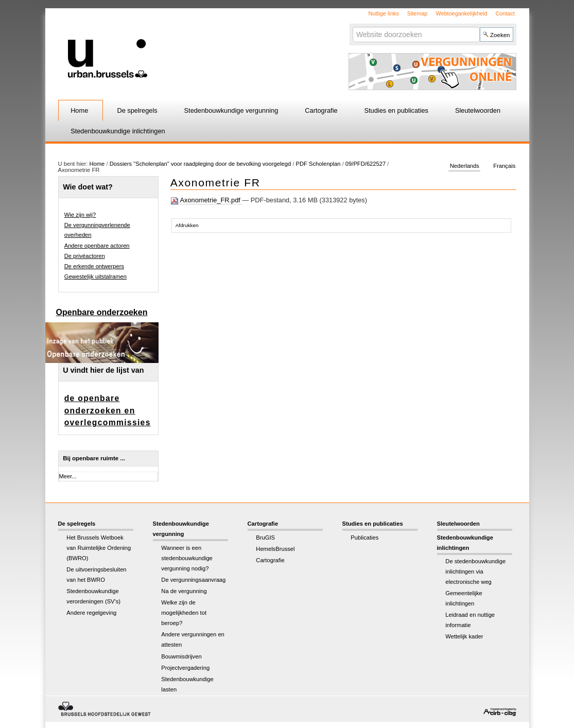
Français (504, 166)
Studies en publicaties (397, 110)
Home (79, 110)
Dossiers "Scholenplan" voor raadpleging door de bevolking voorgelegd (201, 164)
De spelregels (137, 110)
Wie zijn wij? (80, 215)
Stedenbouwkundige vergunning (231, 110)
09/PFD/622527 (366, 164)
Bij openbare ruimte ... (94, 458)
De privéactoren (85, 256)
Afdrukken (187, 225)
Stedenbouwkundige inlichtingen (118, 131)
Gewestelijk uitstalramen (95, 276)
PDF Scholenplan (318, 164)
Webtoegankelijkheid (461, 13)
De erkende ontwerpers (94, 266)
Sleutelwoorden (478, 110)
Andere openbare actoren (97, 246)
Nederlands (465, 166)
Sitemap (418, 13)
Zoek (352, 27)
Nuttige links (384, 13)
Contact (505, 13)
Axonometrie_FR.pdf (206, 200)
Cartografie (321, 110)
